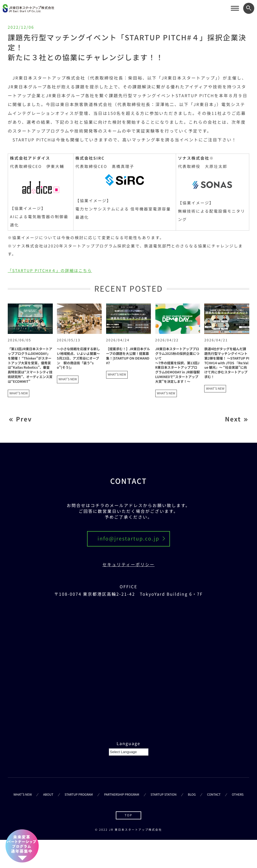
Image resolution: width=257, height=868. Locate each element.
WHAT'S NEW (19, 393)
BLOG (192, 795)
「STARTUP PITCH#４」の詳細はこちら (50, 271)
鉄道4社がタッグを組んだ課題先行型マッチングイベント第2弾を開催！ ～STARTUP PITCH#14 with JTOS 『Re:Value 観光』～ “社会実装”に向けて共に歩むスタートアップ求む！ (227, 363)
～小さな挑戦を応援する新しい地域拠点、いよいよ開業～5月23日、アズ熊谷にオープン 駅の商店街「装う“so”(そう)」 (78, 358)
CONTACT (214, 795)
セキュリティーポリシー (129, 565)
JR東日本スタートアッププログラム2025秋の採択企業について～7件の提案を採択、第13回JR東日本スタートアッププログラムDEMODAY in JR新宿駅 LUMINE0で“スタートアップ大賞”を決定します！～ (178, 365)
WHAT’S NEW (23, 795)
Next (233, 419)
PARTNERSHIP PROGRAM (122, 795)
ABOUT (48, 795)
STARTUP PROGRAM (79, 795)
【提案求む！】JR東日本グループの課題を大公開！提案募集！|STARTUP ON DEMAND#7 (128, 356)
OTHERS (238, 795)
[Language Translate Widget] (129, 752)
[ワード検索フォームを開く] (249, 8)
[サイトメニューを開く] (235, 8)
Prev (24, 419)
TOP (128, 815)
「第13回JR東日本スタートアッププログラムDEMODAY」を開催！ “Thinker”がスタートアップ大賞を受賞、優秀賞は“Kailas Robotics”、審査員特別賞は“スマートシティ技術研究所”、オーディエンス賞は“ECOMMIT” (30, 365)
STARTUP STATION (164, 795)
